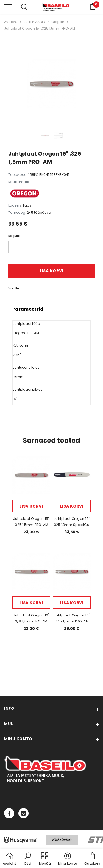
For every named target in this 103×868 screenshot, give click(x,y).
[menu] (8, 7)
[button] (28, 859)
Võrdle (14, 288)
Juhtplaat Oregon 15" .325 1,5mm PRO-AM (40, 28)
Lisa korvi (51, 271)
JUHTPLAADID (34, 22)
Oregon (58, 22)
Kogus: (14, 236)
